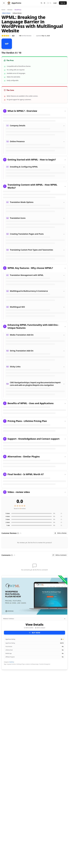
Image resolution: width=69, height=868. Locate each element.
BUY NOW (35, 633)
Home (3, 10)
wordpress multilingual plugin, (32, 664)
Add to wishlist (29, 628)
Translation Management (45, 664)
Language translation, (11, 664)
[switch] (47, 3)
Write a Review (61, 533)
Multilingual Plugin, (21, 664)
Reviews (10, 10)
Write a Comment (60, 555)
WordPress (18, 10)
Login (55, 3)
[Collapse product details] (65, 619)
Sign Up (63, 3)
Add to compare (40, 628)
